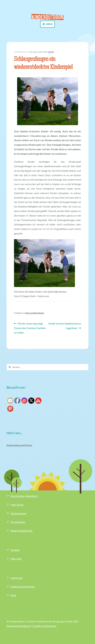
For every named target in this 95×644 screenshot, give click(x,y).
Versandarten (18, 522)
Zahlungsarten (18, 513)
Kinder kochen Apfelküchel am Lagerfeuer (65, 325)
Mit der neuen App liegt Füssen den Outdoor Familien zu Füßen (30, 328)
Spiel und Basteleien (34, 313)
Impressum (17, 578)
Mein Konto (17, 505)
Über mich (16, 559)
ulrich (51, 52)
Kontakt (15, 550)
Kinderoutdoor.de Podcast (19, 445)
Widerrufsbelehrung (21, 531)
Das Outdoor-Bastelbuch (24, 496)
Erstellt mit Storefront (44, 626)
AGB (13, 595)
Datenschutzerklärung (23, 586)
